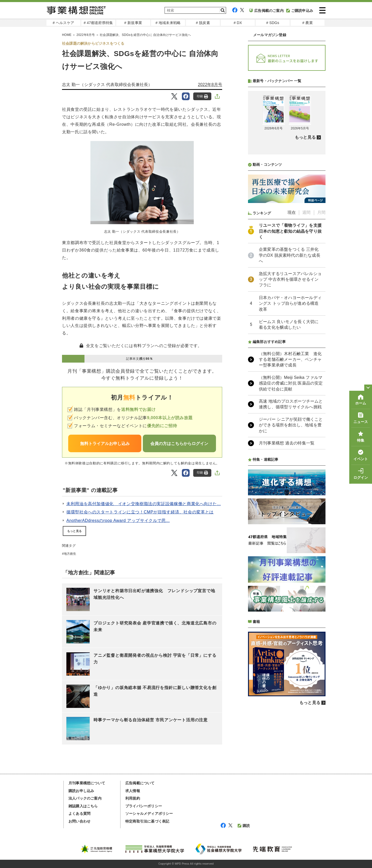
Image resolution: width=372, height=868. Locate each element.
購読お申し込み (81, 791)
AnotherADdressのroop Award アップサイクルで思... (118, 521)
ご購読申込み (300, 11)
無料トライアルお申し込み (105, 444)
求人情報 (133, 791)
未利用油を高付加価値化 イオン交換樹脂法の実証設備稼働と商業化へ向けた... (144, 504)
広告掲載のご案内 (266, 11)
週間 (306, 212)
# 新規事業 (133, 23)
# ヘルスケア (63, 23)
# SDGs (273, 23)
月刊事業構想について (87, 783)
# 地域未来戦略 (168, 23)
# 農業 (307, 23)
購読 (244, 826)
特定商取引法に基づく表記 (147, 821)
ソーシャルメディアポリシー (149, 814)
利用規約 (133, 798)
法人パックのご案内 (85, 798)
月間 (321, 212)
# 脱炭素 (203, 23)
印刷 (202, 96)
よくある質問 (79, 814)
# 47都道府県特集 (98, 23)
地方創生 (70, 554)
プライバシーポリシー (144, 806)
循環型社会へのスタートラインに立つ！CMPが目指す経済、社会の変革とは (140, 512)
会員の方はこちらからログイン (179, 444)
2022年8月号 (210, 85)
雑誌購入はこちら (83, 806)
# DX (238, 23)
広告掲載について (140, 783)
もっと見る (74, 531)
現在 (292, 212)
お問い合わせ (79, 821)
